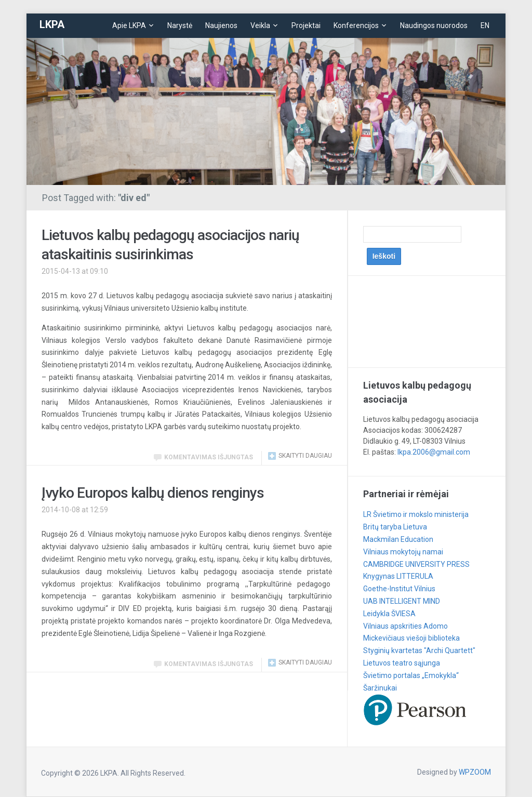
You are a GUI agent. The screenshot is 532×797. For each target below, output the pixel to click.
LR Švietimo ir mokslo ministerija (416, 514)
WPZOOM (475, 772)
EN (485, 25)
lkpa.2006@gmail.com (434, 452)
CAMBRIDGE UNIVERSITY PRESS (416, 564)
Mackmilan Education (398, 539)
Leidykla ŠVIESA (389, 614)
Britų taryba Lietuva (395, 527)
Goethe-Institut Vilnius (399, 589)
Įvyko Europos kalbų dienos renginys (153, 493)
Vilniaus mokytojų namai (403, 552)
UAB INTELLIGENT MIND (402, 601)
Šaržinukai (380, 688)
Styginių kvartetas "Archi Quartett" (419, 650)
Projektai (306, 25)
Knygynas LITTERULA (398, 576)
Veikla (260, 25)
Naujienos (221, 25)
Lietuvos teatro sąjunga (402, 663)
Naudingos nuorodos (434, 25)
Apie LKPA (129, 25)
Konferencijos (356, 25)
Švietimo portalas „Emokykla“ (411, 675)
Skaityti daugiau (305, 456)
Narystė (180, 25)
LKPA (52, 24)
